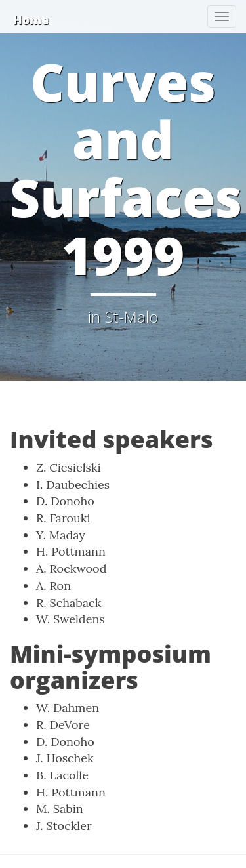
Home (31, 20)
